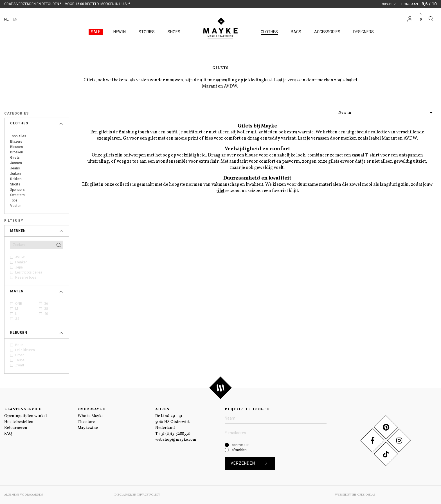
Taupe (20, 360)
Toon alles (18, 136)
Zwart (20, 365)
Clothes (269, 32)
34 (17, 319)
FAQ (8, 434)
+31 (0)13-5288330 (175, 434)
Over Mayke (91, 409)
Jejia (19, 267)
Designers (364, 32)
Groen (20, 355)
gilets (109, 154)
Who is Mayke (91, 416)
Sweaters (17, 195)
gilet (103, 131)
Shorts (15, 184)
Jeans (15, 168)
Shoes (174, 32)
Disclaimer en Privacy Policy (137, 495)
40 (46, 314)
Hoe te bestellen (19, 422)
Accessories (327, 32)
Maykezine (88, 428)
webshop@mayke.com (176, 440)
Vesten (16, 206)
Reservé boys (26, 277)
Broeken (17, 152)
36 (46, 304)
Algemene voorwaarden (23, 495)
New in (120, 32)
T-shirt (372, 154)
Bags (296, 32)
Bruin (19, 345)
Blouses (17, 147)
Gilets (15, 158)
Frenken (21, 262)
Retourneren (16, 428)
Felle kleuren (25, 350)
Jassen (16, 163)
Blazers (16, 142)
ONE (19, 304)
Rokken (16, 179)
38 (46, 309)
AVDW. (411, 137)
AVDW (20, 257)
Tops (14, 200)
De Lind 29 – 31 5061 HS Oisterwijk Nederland (173, 422)
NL (6, 19)
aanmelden (241, 445)
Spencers (17, 190)
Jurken (15, 174)
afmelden (239, 450)
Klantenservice (23, 409)
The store (86, 422)
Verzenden (251, 463)
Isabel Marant (383, 137)
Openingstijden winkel (26, 416)
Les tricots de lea (29, 272)
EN (15, 19)
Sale (96, 32)
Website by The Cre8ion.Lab (355, 495)
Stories (147, 32)
